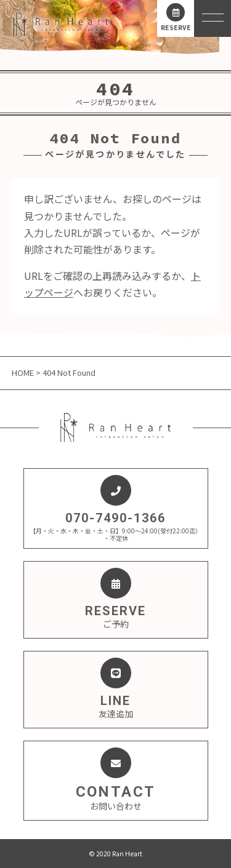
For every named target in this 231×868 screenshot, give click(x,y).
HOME (24, 372)
